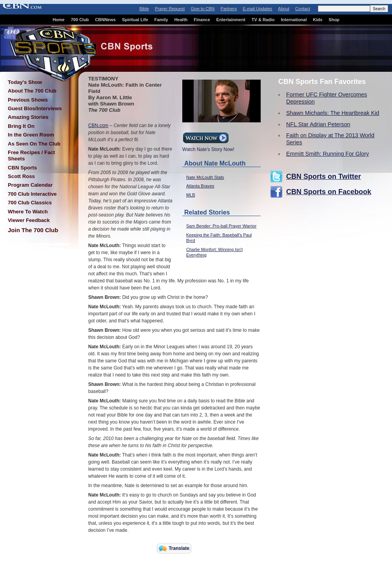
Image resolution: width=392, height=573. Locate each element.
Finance (202, 20)
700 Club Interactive (32, 194)
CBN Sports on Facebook (329, 192)
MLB (191, 195)
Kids (318, 20)
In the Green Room (31, 135)
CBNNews (106, 20)
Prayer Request (170, 9)
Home (59, 20)
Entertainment (231, 20)
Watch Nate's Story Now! (208, 147)
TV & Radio (263, 20)
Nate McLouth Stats (205, 177)
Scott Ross (21, 176)
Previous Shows (28, 100)
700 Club (80, 20)
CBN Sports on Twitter (324, 176)
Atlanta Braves (200, 186)
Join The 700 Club (33, 230)
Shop (334, 20)
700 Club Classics (30, 203)
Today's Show (25, 82)
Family (161, 20)
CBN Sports (22, 168)
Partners (229, 9)
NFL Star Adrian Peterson (318, 124)
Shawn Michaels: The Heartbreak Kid (333, 113)
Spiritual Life (135, 20)
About (284, 9)
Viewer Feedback (29, 220)
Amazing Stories (28, 117)
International (294, 20)
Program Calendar (30, 185)
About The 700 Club (32, 91)
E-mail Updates (257, 9)
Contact (303, 9)
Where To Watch (28, 212)
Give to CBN (202, 9)
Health (181, 20)
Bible (144, 9)
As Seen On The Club (34, 144)
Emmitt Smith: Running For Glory (328, 154)
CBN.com (98, 126)
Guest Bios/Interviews (35, 108)
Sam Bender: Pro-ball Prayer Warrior (221, 226)
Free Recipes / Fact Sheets (31, 156)
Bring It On (21, 126)
